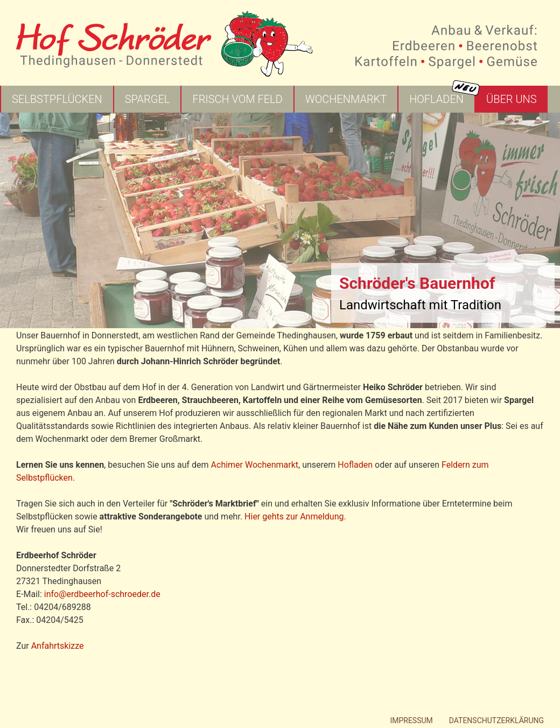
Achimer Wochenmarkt (255, 465)
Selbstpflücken (57, 99)
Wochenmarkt (346, 99)
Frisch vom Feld (237, 99)
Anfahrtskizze (58, 646)
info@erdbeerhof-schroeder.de (102, 594)
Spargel (148, 99)
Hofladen (436, 99)
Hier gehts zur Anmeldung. (295, 516)
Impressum (411, 720)
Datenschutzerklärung (496, 720)
